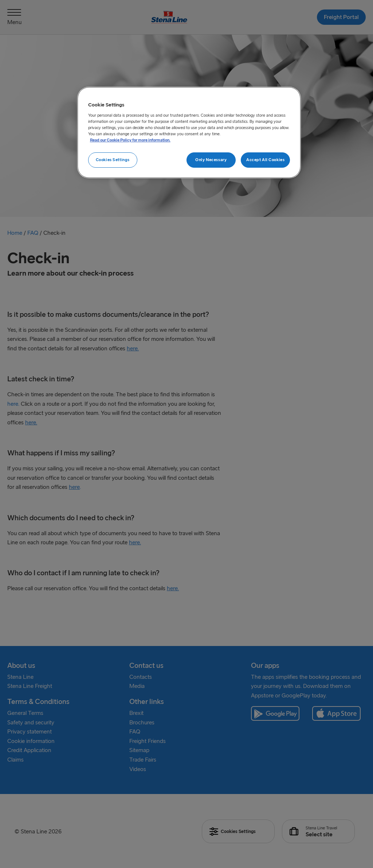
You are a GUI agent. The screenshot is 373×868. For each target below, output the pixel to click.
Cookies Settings (113, 160)
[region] (189, 133)
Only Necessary (211, 160)
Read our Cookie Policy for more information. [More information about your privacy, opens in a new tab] (130, 140)
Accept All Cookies (265, 160)
